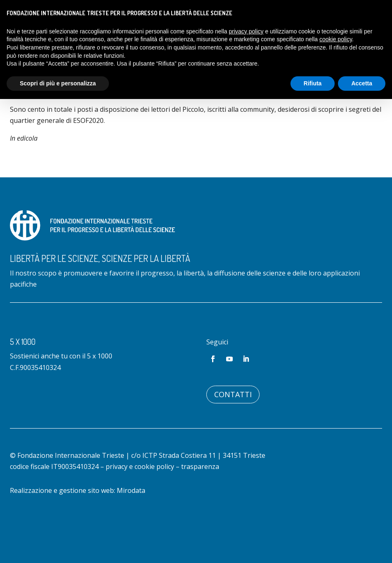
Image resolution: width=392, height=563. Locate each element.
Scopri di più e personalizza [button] (58, 83)
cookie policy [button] (336, 39)
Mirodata (131, 524)
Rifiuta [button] (313, 83)
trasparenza (200, 500)
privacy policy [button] (246, 31)
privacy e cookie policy (140, 500)
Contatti (233, 428)
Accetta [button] (362, 83)
